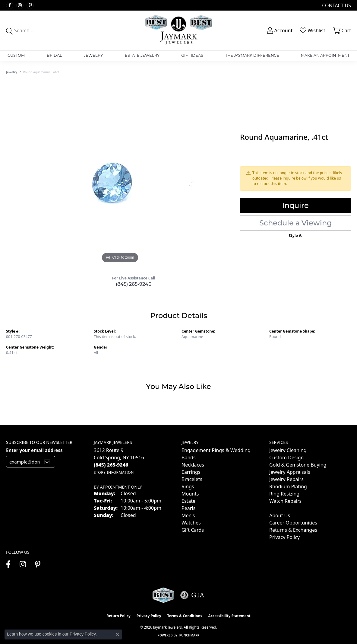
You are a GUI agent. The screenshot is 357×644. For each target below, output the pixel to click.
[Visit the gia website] (192, 595)
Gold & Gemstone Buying (298, 465)
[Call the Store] (111, 465)
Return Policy (118, 616)
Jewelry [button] (93, 55)
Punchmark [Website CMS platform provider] (190, 635)
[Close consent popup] (117, 634)
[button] (279, 30)
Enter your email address (34, 450)
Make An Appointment (325, 55)
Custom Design (286, 457)
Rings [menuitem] (188, 486)
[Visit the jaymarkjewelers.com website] (163, 595)
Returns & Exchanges (293, 530)
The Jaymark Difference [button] (252, 55)
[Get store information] (114, 472)
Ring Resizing (284, 494)
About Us (280, 515)
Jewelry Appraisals (290, 472)
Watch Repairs (285, 501)
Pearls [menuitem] (188, 508)
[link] (336, 5)
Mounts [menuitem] (190, 494)
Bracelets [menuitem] (192, 479)
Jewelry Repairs (286, 479)
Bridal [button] (54, 55)
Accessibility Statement (229, 616)
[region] (120, 174)
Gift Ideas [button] (192, 55)
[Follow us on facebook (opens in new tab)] (10, 5)
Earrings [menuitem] (191, 472)
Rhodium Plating (288, 486)
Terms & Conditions (185, 616)
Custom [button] (16, 55)
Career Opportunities (293, 523)
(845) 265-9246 (134, 284)
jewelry (12, 72)
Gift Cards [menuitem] (193, 530)
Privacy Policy (284, 537)
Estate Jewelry (142, 55)
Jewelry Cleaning (288, 450)
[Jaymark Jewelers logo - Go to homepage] (178, 30)
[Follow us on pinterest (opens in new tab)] (30, 5)
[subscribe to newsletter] (47, 462)
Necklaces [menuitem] (193, 465)
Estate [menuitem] (188, 501)
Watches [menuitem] (191, 523)
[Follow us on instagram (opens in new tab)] (20, 5)
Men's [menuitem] (188, 515)
